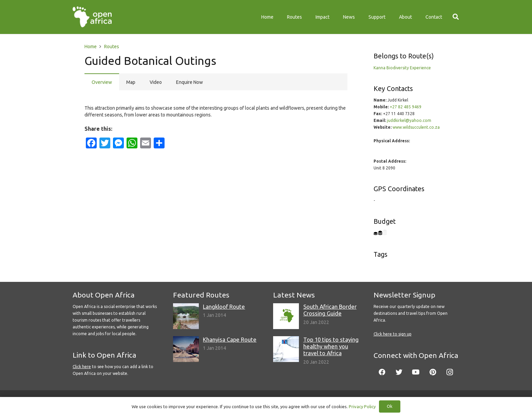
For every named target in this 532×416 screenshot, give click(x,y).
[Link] (92, 17)
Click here (82, 367)
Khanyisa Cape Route (230, 339)
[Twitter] (399, 372)
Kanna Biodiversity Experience (402, 68)
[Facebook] (382, 372)
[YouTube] (416, 372)
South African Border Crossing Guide (330, 310)
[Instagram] (450, 372)
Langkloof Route (224, 306)
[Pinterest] (433, 372)
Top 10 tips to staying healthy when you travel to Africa (331, 346)
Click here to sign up (393, 334)
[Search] (456, 17)
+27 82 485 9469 (406, 107)
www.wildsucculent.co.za (416, 127)
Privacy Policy (362, 406)
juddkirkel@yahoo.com (409, 120)
